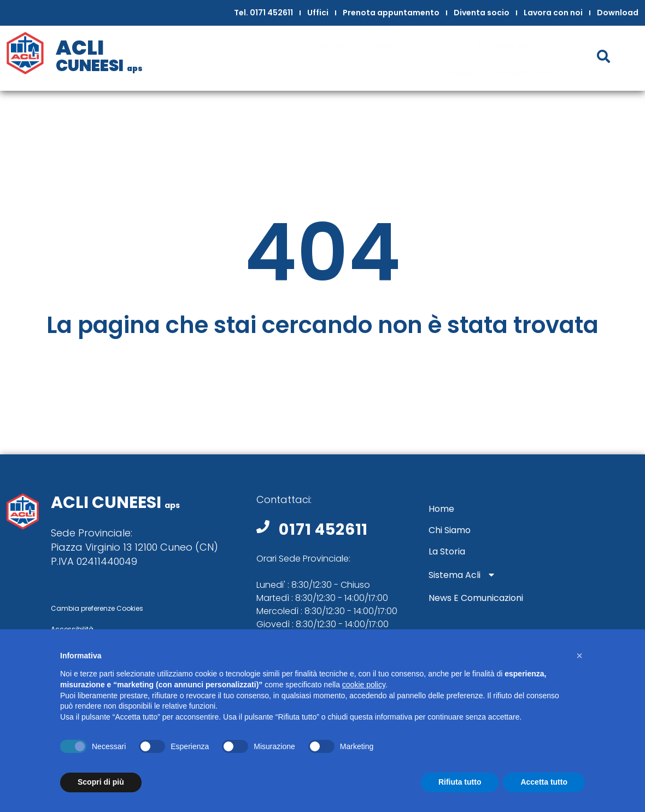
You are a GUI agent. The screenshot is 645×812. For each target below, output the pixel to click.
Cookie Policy (151, 586)
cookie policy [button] (364, 685)
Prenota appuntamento (391, 13)
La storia (440, 45)
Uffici (318, 13)
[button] (579, 656)
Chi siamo (381, 45)
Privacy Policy (84, 586)
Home (329, 45)
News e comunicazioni (504, 73)
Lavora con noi (553, 13)
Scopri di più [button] (101, 782)
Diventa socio (482, 13)
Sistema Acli (516, 46)
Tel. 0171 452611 (263, 13)
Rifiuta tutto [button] (460, 782)
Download (618, 13)
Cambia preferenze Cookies (97, 608)
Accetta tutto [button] (544, 782)
